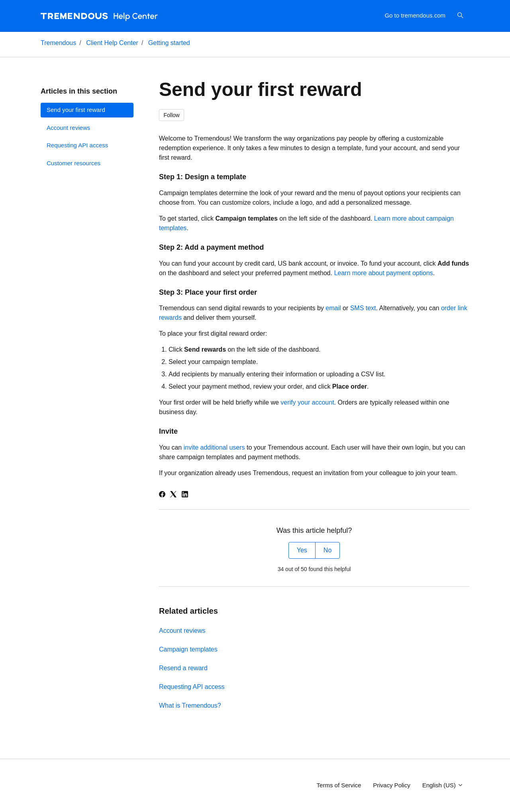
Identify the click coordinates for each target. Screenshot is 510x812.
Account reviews (182, 631)
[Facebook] (162, 495)
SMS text (363, 308)
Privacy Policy (391, 785)
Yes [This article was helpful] (302, 550)
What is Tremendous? (190, 705)
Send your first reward (76, 110)
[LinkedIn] (185, 495)
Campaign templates (188, 649)
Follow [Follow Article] (172, 115)
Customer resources (74, 163)
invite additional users (214, 447)
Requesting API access (192, 687)
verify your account (307, 402)
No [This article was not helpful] (328, 550)
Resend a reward (183, 668)
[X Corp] (173, 495)
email (333, 308)
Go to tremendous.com (415, 15)
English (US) (443, 785)
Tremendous (58, 43)
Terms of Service (339, 785)
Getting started (169, 43)
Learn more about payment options (383, 273)
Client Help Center (112, 43)
